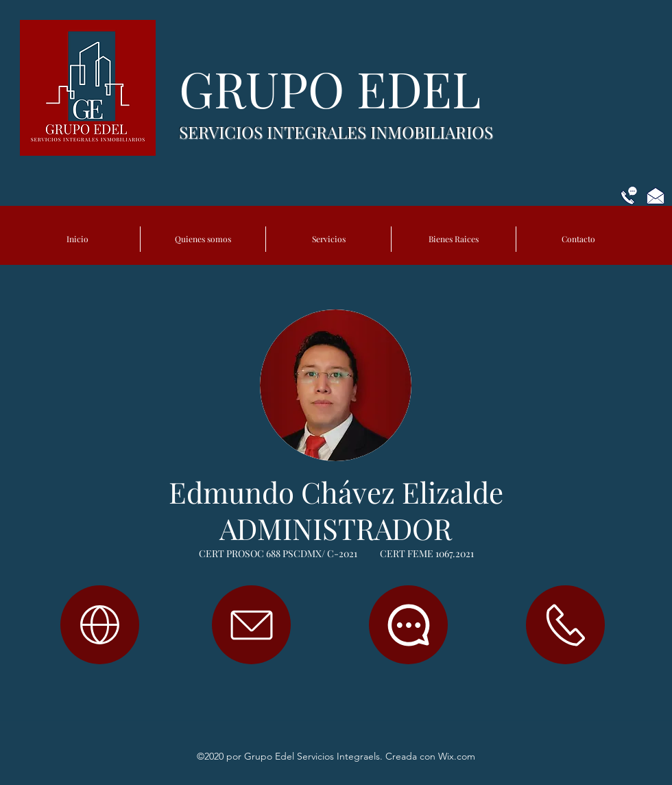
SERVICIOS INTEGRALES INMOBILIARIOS (336, 132)
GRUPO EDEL (336, 88)
